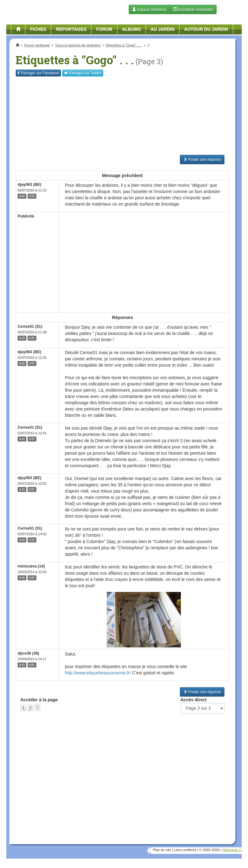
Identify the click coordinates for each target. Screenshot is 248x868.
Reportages (71, 29)
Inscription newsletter (193, 9)
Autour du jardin (206, 29)
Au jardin (163, 29)
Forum (104, 29)
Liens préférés (185, 850)
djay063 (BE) (30, 185)
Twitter (83, 73)
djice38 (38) (28, 653)
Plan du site (162, 850)
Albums (132, 29)
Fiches (38, 29)
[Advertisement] (122, 116)
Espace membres (149, 9)
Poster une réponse (202, 159)
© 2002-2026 (209, 850)
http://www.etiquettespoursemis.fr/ (98, 673)
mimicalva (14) (31, 566)
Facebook (38, 73)
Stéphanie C (232, 850)
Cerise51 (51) (30, 327)
